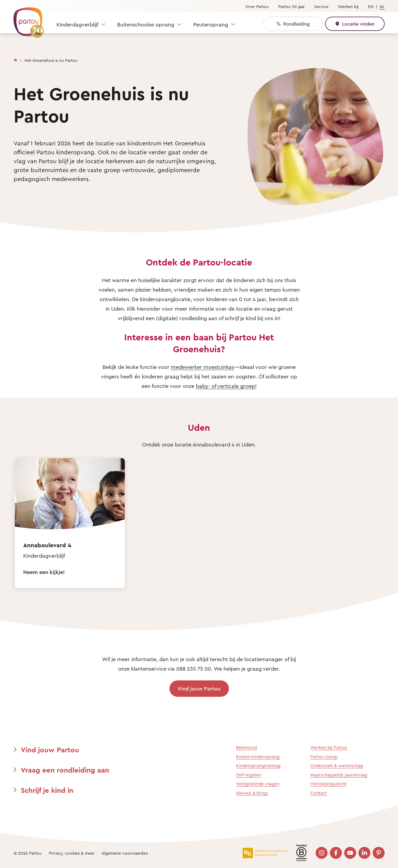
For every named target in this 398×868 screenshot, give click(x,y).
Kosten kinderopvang (258, 757)
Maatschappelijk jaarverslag (339, 775)
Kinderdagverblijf (77, 24)
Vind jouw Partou (199, 688)
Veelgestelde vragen (258, 784)
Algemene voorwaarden (125, 853)
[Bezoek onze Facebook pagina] (336, 853)
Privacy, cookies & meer (72, 853)
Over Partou (257, 6)
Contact (319, 793)
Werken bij (348, 6)
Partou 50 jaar (291, 6)
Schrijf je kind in (47, 790)
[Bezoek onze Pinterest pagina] (379, 853)
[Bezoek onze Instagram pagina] (322, 853)
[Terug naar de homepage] (26, 19)
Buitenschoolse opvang (146, 24)
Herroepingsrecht (328, 784)
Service (321, 6)
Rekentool (247, 747)
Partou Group (324, 757)
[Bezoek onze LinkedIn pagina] (364, 853)
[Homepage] (15, 59)
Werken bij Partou (329, 747)
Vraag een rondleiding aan (65, 770)
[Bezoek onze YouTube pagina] (350, 853)
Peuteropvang (211, 24)
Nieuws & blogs (252, 793)
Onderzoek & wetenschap (337, 766)
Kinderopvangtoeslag (258, 766)
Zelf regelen (249, 775)
